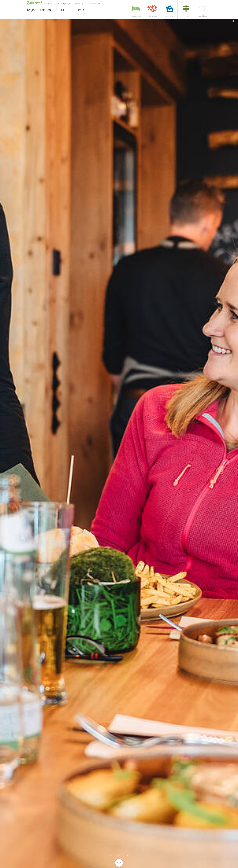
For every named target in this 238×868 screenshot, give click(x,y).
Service (79, 10)
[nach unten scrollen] (119, 860)
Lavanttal (49, 3)
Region (31, 10)
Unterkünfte (62, 10)
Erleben (45, 10)
